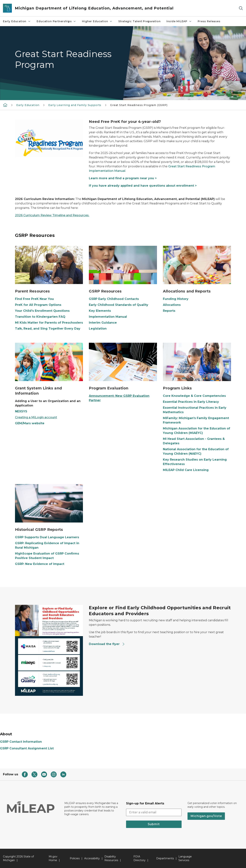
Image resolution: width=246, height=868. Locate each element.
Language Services (185, 858)
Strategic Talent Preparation (139, 21)
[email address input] (154, 812)
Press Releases (209, 21)
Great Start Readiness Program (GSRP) (139, 105)
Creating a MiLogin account (36, 417)
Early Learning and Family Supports (75, 105)
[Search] (241, 8)
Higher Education (97, 21)
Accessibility (92, 858)
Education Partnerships (56, 21)
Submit (154, 824)
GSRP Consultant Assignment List (27, 748)
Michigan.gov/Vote (206, 816)
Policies (75, 858)
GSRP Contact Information (21, 742)
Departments (165, 858)
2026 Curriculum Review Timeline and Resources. (52, 215)
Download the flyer (107, 644)
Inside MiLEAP (179, 21)
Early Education (17, 21)
